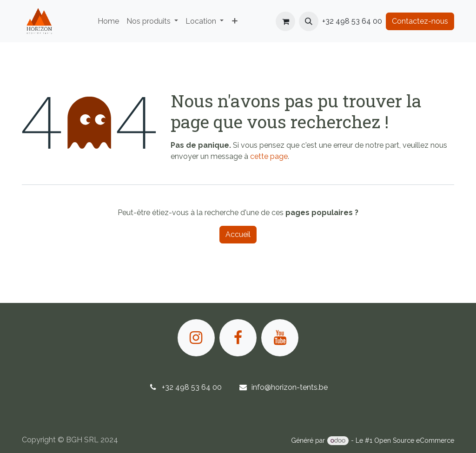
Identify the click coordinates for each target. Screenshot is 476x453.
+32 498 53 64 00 (192, 387)
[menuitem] (108, 21)
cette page (269, 156)
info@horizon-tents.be (290, 387)
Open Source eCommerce (414, 440)
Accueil (238, 234)
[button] (309, 21)
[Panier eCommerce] (285, 21)
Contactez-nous (420, 21)
